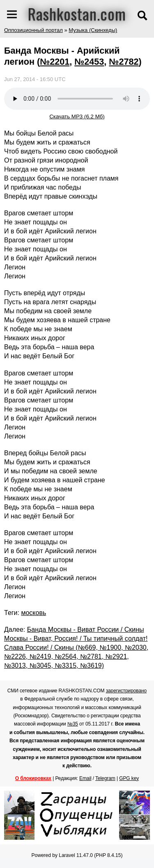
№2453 (89, 62)
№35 (73, 724)
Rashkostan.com (77, 14)
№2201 (55, 62)
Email (85, 778)
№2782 (124, 62)
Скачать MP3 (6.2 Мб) (77, 116)
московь (33, 613)
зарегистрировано (126, 691)
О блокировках (33, 778)
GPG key (129, 778)
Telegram (105, 778)
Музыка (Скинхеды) (93, 30)
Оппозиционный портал (33, 30)
